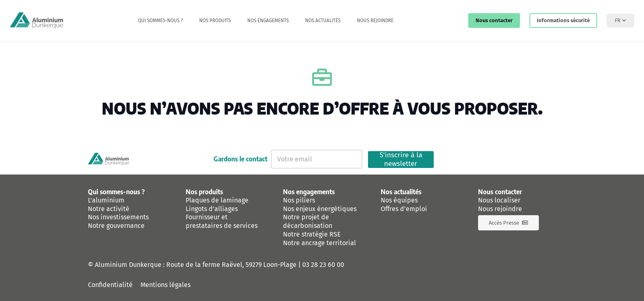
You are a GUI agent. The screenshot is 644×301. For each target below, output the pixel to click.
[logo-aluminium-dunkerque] (37, 21)
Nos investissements (118, 217)
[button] (620, 21)
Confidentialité (110, 285)
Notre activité (109, 209)
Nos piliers (299, 200)
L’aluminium (106, 200)
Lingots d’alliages (212, 209)
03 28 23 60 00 (323, 265)
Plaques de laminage (217, 200)
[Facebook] (508, 159)
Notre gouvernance (116, 226)
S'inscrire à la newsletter (401, 160)
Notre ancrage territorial (320, 243)
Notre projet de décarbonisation (308, 221)
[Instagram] (551, 159)
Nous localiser (499, 200)
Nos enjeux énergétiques (320, 209)
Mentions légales (166, 285)
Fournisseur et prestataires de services (222, 221)
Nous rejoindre (500, 209)
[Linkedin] (529, 159)
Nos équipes (399, 200)
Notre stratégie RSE (312, 234)
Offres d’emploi (404, 209)
